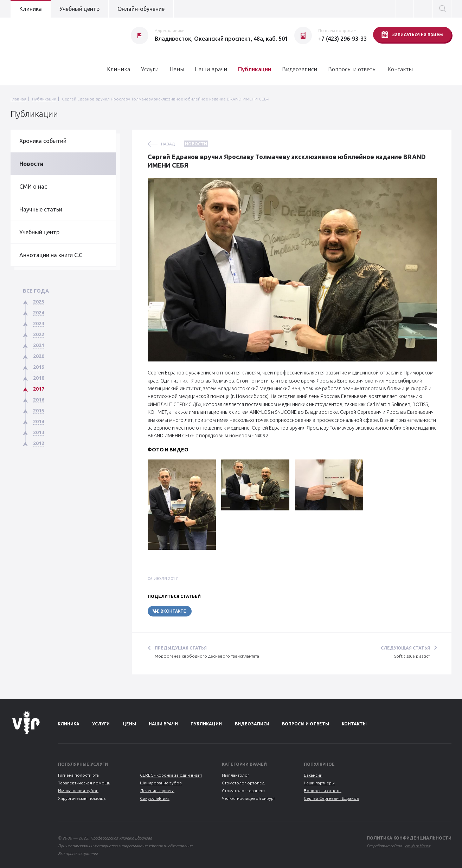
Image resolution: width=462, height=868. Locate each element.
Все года (36, 291)
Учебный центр (79, 9)
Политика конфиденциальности (409, 838)
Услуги (150, 69)
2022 (39, 334)
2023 (39, 324)
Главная (18, 99)
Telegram (213, 611)
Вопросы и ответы (352, 69)
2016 (39, 400)
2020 (39, 356)
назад (168, 144)
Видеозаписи (300, 69)
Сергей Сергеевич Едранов (331, 798)
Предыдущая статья (181, 648)
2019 (39, 367)
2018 (39, 378)
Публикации (255, 69)
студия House (418, 846)
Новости (31, 164)
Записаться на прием (412, 34)
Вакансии (313, 775)
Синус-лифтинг (155, 798)
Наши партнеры (319, 783)
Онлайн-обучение (141, 9)
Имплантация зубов (78, 791)
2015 (39, 411)
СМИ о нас (33, 187)
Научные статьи (41, 209)
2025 (39, 302)
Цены (177, 69)
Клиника (31, 9)
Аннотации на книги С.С (51, 255)
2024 (39, 313)
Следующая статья (405, 648)
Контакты (400, 69)
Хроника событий (43, 141)
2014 (39, 422)
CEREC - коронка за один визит (171, 775)
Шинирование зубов (161, 783)
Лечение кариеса (157, 791)
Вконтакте (169, 611)
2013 (39, 432)
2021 (39, 345)
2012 (39, 443)
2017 (39, 389)
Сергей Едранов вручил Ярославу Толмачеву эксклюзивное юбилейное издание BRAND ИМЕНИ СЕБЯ (166, 99)
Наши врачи (211, 69)
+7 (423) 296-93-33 (342, 39)
